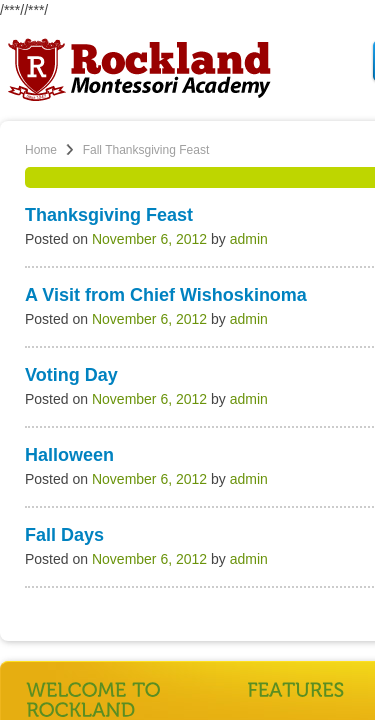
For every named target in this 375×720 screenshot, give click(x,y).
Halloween (69, 455)
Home (41, 150)
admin (249, 239)
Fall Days (64, 535)
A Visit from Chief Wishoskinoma (166, 295)
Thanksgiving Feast (109, 215)
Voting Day (71, 375)
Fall (92, 150)
